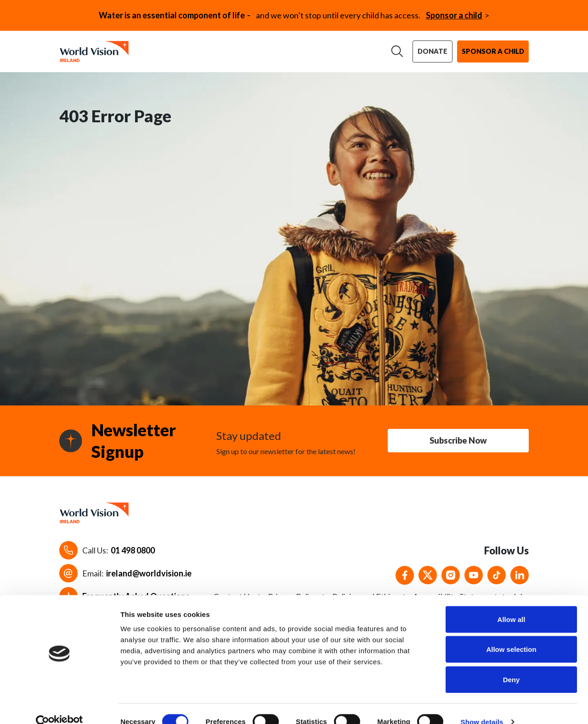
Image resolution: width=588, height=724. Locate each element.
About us (159, 48)
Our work (216, 48)
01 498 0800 (133, 556)
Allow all (512, 603)
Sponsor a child (454, 15)
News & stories (348, 48)
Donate (435, 53)
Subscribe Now (458, 446)
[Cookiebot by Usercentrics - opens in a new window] (59, 706)
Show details (482, 706)
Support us (277, 48)
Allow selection (511, 634)
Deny (512, 664)
